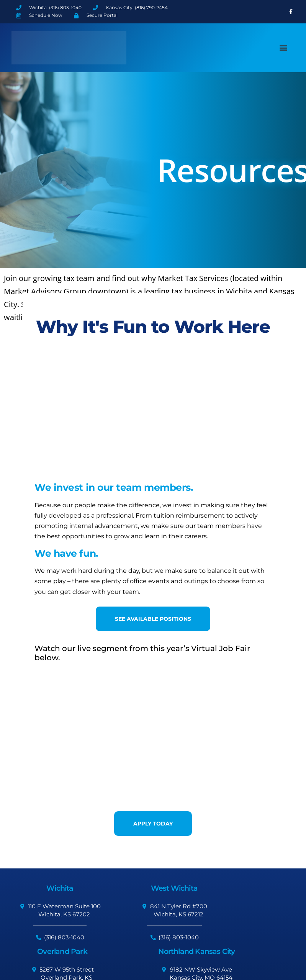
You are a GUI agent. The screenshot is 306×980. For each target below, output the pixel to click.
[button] (284, 48)
